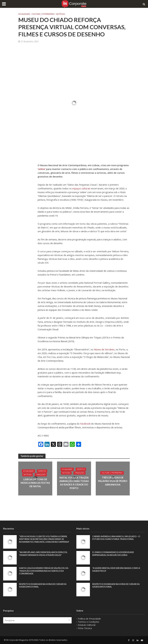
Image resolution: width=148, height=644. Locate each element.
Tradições (41, 475)
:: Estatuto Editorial (86, 625)
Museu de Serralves (104, 349)
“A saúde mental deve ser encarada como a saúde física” (117, 569)
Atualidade (24, 14)
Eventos (42, 471)
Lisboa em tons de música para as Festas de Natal (35, 483)
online (42, 169)
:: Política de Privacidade (89, 619)
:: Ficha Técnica (84, 628)
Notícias (61, 14)
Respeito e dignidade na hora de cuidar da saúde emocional (43, 585)
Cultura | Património (43, 14)
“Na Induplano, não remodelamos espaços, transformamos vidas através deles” (44, 554)
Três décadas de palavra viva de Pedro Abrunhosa (113, 481)
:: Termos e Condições (88, 622)
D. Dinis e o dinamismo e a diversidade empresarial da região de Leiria (114, 554)
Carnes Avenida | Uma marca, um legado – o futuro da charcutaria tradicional (117, 538)
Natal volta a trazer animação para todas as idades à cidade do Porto (74, 483)
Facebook (86, 424)
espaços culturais (81, 188)
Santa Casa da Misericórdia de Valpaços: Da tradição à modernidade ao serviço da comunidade (44, 571)
